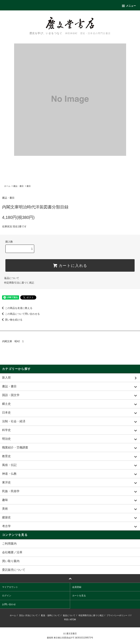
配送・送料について (50, 615)
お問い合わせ (9, 604)
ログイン (7, 596)
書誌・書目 (18, 186)
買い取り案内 (11, 561)
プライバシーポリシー (117, 615)
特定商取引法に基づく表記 (19, 283)
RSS (66, 620)
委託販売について (14, 570)
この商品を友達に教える (16, 308)
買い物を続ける (11, 320)
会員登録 (77, 587)
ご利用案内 (9, 544)
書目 (29, 186)
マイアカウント (10, 587)
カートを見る (79, 596)
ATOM (73, 620)
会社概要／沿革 (12, 552)
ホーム (7, 186)
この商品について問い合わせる (20, 314)
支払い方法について (28, 615)
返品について (12, 278)
